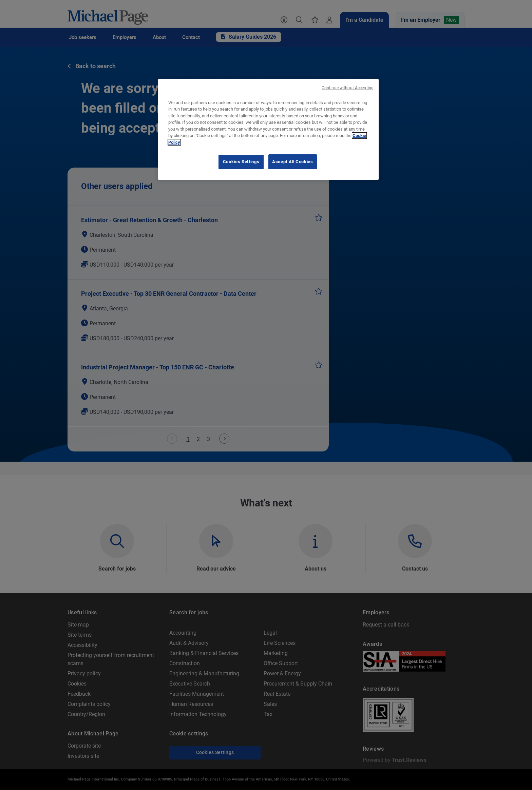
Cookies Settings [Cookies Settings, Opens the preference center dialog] (241, 162)
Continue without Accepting (348, 88)
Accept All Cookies (293, 162)
